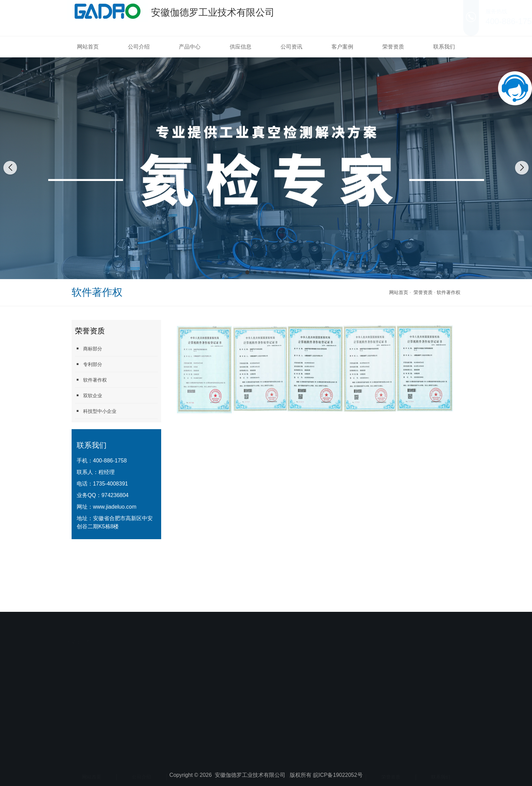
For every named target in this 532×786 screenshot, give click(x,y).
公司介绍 (139, 47)
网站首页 (88, 47)
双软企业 (89, 395)
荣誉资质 (393, 47)
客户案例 (342, 47)
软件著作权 (449, 292)
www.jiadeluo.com (115, 507)
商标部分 (89, 349)
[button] (247, 272)
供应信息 (241, 47)
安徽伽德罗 (78, 624)
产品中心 (190, 47)
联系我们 (444, 47)
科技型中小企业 (96, 411)
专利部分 (89, 364)
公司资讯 (291, 47)
